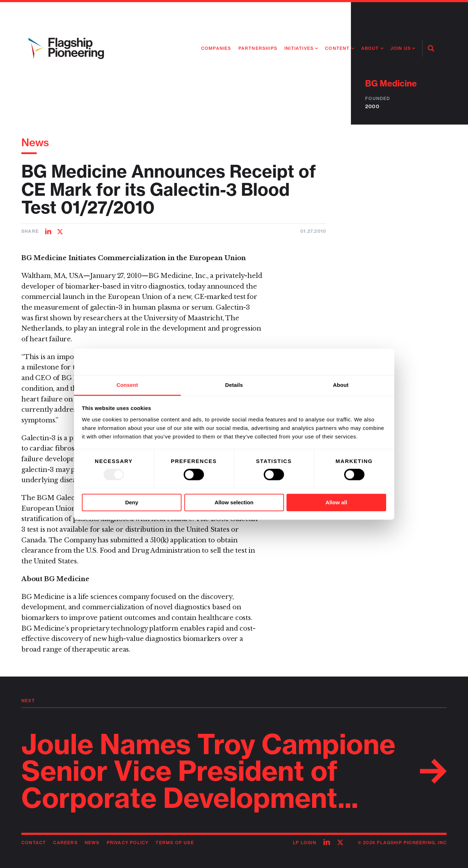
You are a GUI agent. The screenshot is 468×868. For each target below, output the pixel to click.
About (370, 48)
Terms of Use (175, 843)
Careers (65, 843)
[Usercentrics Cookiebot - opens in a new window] (355, 362)
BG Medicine (391, 83)
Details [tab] (234, 385)
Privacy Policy (128, 843)
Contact (34, 843)
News (35, 142)
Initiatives (299, 48)
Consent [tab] (127, 385)
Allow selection (234, 503)
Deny (132, 503)
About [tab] (341, 385)
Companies (216, 48)
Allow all (336, 503)
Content (337, 48)
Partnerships (258, 48)
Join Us (401, 48)
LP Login (305, 843)
